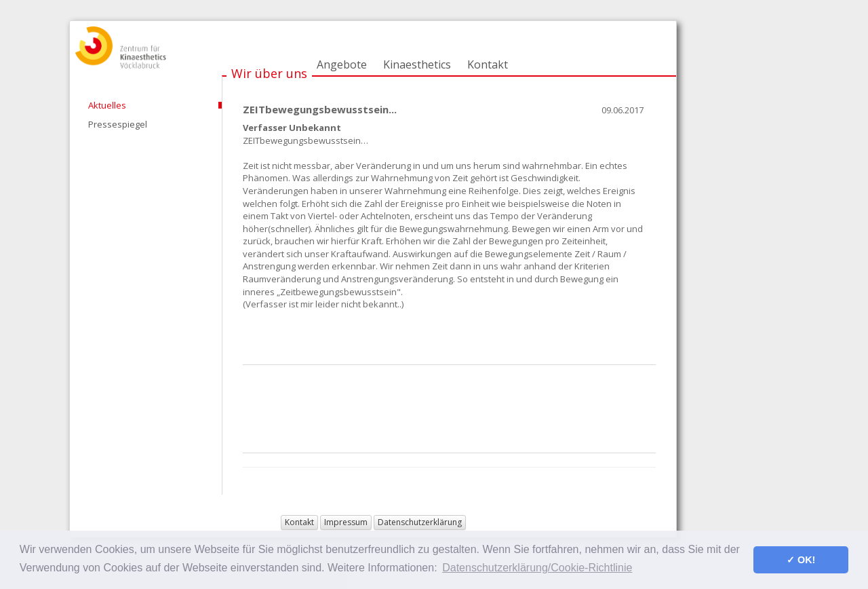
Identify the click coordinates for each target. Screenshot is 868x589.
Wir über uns (269, 73)
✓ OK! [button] (801, 560)
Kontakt (488, 64)
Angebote (342, 64)
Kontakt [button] (299, 522)
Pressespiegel (118, 124)
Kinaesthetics (417, 64)
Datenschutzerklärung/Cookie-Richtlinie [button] (537, 568)
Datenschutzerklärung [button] (420, 522)
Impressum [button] (346, 522)
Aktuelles (107, 105)
